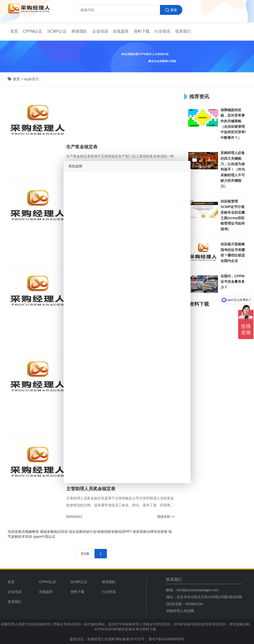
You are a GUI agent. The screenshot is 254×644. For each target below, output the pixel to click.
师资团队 (79, 31)
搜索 (171, 10)
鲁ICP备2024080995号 (166, 639)
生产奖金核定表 (82, 147)
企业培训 (100, 31)
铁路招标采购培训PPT (114, 532)
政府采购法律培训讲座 (150, 532)
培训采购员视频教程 (23, 532)
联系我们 (183, 31)
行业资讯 (162, 31)
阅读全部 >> (166, 517)
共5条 (85, 554)
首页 (14, 31)
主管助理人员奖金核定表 (91, 489)
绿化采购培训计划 (83, 532)
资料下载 (142, 31)
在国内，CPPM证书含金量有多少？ (233, 282)
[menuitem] (14, 31)
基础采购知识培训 (54, 532)
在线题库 (121, 31)
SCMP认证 (57, 31)
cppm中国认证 (44, 537)
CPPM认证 (33, 31)
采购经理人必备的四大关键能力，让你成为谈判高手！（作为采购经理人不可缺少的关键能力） (233, 169)
